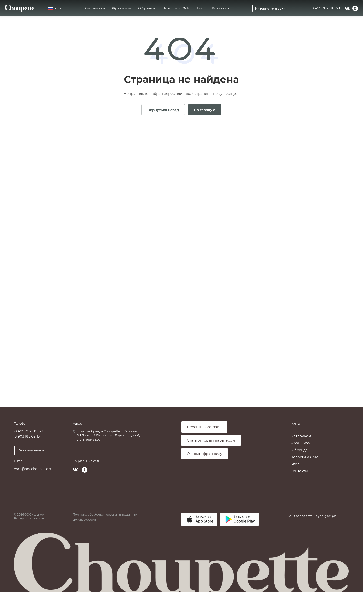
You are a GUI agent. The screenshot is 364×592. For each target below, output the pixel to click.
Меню (295, 424)
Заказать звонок (32, 450)
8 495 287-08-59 (326, 8)
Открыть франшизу (204, 454)
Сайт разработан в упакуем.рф (312, 516)
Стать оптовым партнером (211, 440)
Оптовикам (301, 436)
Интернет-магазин (270, 8)
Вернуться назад (163, 110)
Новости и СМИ (304, 457)
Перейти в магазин (204, 427)
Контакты (299, 471)
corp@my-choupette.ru (33, 469)
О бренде (299, 450)
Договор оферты (85, 520)
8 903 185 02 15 (27, 436)
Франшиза (300, 443)
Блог (295, 464)
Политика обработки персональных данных (105, 514)
